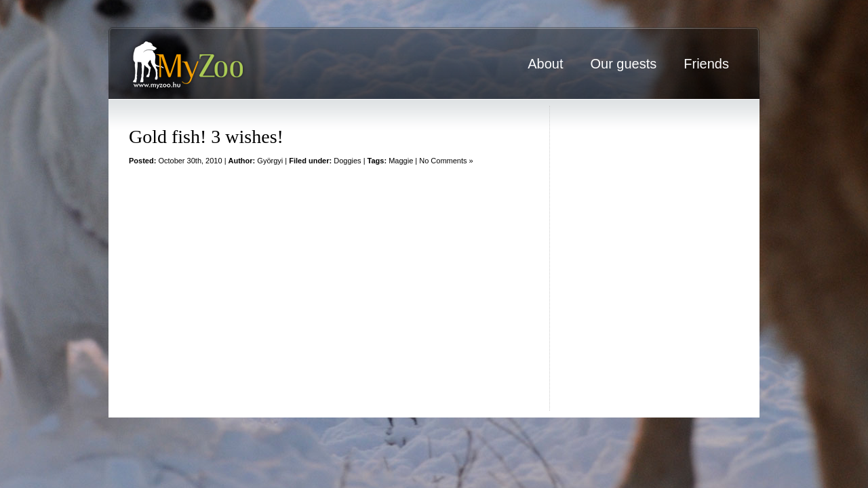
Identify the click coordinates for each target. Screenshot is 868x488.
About (545, 64)
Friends (706, 64)
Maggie (401, 161)
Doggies (347, 161)
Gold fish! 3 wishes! (206, 137)
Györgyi (270, 161)
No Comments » (446, 161)
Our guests (623, 64)
